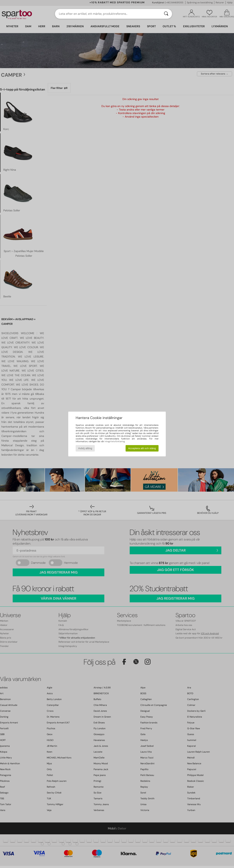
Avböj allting (85, 448)
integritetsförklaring (115, 441)
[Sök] (166, 14)
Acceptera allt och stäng (142, 448)
